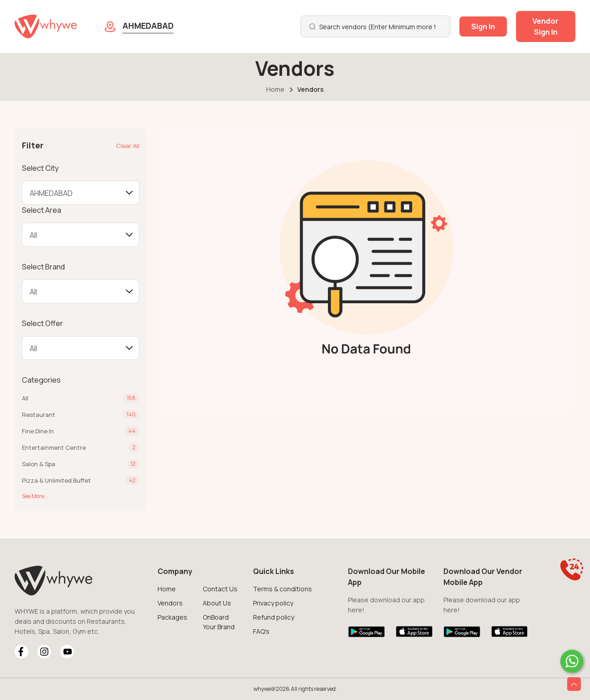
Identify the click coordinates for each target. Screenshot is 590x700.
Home (275, 89)
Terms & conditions (282, 589)
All (25, 398)
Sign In (483, 26)
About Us (217, 603)
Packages (172, 617)
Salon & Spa (39, 464)
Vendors (170, 603)
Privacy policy (273, 603)
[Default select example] (81, 193)
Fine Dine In (38, 431)
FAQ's (261, 631)
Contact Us (220, 589)
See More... (35, 496)
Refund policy (274, 617)
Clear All (128, 146)
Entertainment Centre (54, 447)
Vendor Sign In (545, 26)
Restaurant (39, 415)
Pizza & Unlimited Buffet (56, 480)
